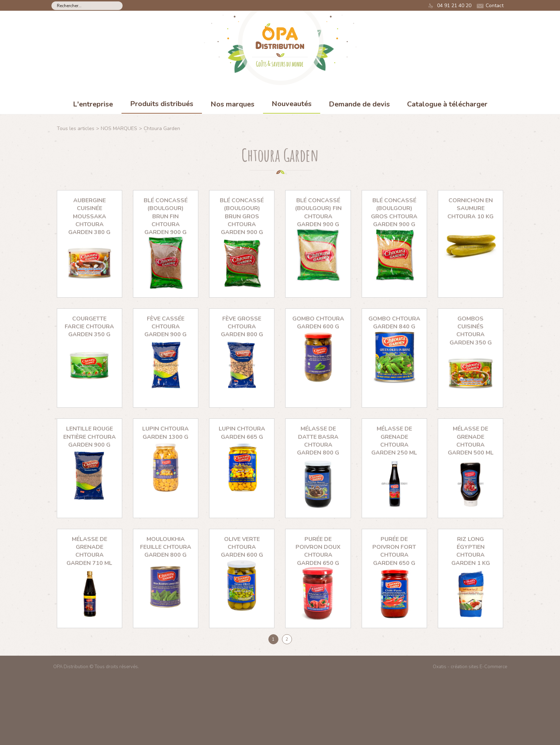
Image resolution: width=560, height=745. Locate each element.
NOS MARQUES (119, 128)
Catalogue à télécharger (447, 104)
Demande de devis (359, 104)
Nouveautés (292, 104)
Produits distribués (162, 104)
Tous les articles (76, 128)
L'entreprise (93, 104)
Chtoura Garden (162, 128)
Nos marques (232, 104)
